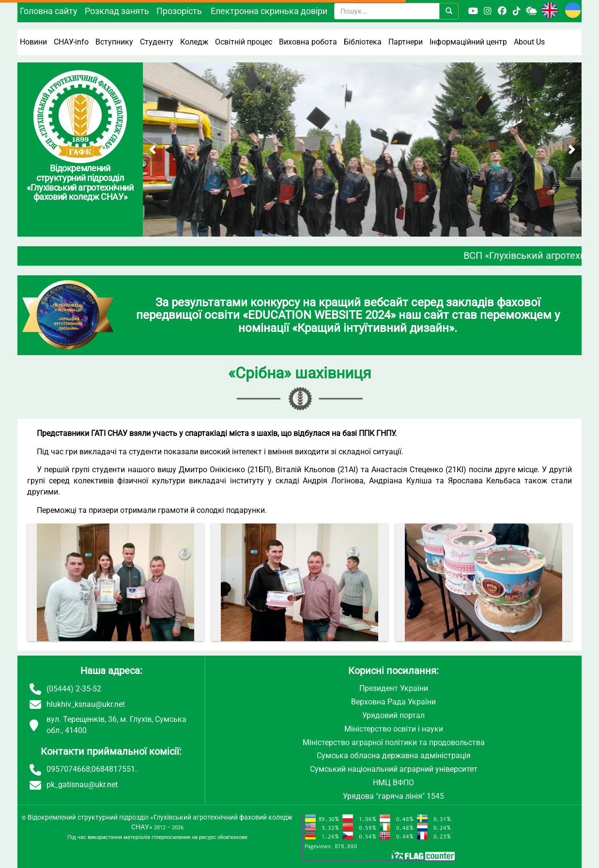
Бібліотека (363, 42)
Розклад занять (117, 11)
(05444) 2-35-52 (74, 689)
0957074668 (68, 769)
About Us (529, 42)
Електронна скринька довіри (269, 11)
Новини (33, 42)
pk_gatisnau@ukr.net (82, 785)
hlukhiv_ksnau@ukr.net (86, 704)
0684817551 (113, 769)
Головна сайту (49, 11)
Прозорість (179, 11)
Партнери (406, 42)
